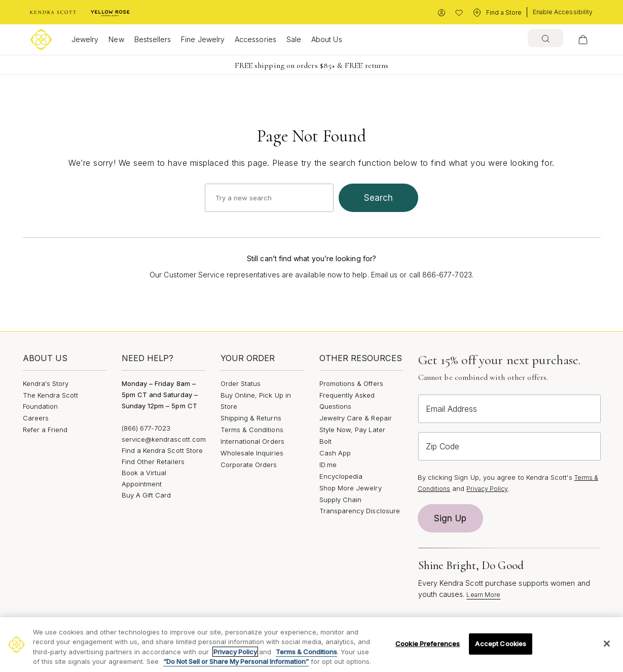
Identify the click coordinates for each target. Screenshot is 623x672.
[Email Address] (509, 409)
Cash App (335, 453)
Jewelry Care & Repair (356, 418)
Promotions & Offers (351, 383)
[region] (311, 645)
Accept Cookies (501, 644)
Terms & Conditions (252, 430)
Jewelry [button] (85, 39)
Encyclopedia (341, 476)
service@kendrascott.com (164, 439)
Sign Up (450, 518)
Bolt (325, 441)
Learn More (483, 595)
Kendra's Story (46, 383)
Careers (36, 418)
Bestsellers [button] (153, 39)
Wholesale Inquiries (252, 453)
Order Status (241, 383)
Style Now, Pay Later (352, 430)
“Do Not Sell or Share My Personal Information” (236, 661)
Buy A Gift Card (146, 495)
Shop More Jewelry (351, 488)
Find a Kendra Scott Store (162, 450)
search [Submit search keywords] (379, 198)
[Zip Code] (509, 446)
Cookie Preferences (428, 644)
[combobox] (545, 38)
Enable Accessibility (563, 12)
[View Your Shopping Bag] (583, 40)
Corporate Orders (249, 465)
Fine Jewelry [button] (203, 39)
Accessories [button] (255, 39)
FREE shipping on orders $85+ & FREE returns (311, 65)
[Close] (607, 644)
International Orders (252, 441)
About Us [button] (327, 39)
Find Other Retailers (153, 462)
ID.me (328, 465)
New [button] (116, 39)
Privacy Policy (487, 489)
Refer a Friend (45, 430)
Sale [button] (294, 39)
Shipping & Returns (251, 418)
